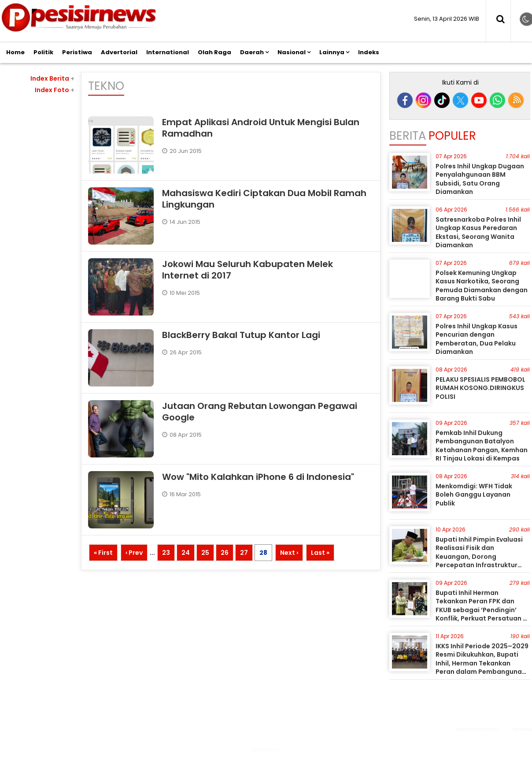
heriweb (522, 729)
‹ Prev (134, 553)
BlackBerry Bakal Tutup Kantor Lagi (241, 335)
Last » (320, 553)
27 (244, 553)
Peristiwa (77, 52)
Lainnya (332, 52)
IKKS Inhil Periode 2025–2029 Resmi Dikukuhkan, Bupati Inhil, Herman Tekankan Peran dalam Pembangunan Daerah (482, 663)
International (168, 52)
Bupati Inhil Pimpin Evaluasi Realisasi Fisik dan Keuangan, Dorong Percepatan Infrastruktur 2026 (479, 557)
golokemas (266, 749)
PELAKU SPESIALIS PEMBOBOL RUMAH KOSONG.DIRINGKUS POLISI (480, 388)
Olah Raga (214, 52)
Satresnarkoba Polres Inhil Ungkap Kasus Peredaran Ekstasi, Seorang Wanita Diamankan (478, 232)
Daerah (252, 52)
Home (15, 52)
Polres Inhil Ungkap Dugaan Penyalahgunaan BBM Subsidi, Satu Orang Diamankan (480, 179)
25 (205, 553)
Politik (43, 52)
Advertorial (119, 52)
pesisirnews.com (477, 729)
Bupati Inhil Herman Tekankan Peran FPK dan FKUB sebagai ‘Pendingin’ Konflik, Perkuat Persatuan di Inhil (482, 610)
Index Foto (55, 90)
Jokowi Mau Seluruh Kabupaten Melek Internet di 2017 (248, 270)
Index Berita (52, 78)
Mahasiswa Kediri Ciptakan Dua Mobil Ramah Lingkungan (264, 199)
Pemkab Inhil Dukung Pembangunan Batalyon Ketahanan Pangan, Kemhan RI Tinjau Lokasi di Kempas (482, 446)
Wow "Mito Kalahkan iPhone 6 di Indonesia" (258, 477)
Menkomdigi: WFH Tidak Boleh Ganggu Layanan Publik (474, 495)
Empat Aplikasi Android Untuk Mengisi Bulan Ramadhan (261, 128)
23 (166, 553)
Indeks (369, 52)
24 (186, 553)
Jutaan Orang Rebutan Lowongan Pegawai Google (260, 412)
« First (103, 553)
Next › (289, 553)
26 (225, 553)
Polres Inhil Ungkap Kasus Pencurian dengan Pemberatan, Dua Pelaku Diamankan (477, 339)
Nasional (292, 52)
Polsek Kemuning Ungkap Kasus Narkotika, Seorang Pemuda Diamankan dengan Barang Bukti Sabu (482, 286)
